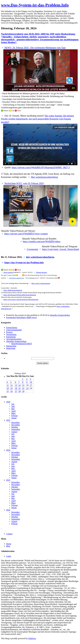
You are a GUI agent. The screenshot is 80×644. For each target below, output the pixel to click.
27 (16, 391)
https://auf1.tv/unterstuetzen (41, 283)
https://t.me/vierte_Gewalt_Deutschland (61, 249)
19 (12, 388)
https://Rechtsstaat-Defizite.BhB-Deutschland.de (20, 295)
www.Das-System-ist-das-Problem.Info (35, 5)
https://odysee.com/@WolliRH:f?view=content (26, 234)
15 (23, 385)
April (13, 411)
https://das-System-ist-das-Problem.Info (24, 263)
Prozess (9, 332)
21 (20, 388)
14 (20, 385)
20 (16, 388)
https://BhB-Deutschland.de (13, 290)
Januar (14, 418)
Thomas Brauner (41, 272)
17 (31, 385)
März (13, 413)
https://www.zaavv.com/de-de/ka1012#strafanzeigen (21, 299)
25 (8, 391)
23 (27, 388)
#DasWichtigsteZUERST (22, 344)
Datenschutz (11, 346)
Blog (8, 546)
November (16, 425)
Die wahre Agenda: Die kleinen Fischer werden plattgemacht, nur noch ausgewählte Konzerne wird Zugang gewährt (37, 119)
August (14, 432)
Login (9, 556)
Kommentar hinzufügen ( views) (22, 317)
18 (8, 388)
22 (23, 388)
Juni (13, 406)
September (16, 429)
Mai (13, 409)
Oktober (15, 427)
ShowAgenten (8, 272)
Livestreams (33, 249)
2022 (8, 510)
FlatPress (32, 638)
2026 (8, 402)
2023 (8, 480)
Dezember (16, 422)
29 (23, 391)
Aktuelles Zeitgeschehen (60, 315)
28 (20, 391)
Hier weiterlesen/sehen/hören (44, 177)
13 (16, 385)
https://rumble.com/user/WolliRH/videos (42, 241)
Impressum (11, 348)
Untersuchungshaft (14, 330)
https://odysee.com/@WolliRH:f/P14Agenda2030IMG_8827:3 (41, 168)
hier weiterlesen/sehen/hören (40, 257)
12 (12, 385)
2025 (8, 420)
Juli (13, 404)
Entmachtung (12, 328)
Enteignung (11, 337)
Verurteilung (11, 334)
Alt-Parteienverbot (14, 339)
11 (8, 385)
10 (31, 382)
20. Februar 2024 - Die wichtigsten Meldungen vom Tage (39, 48)
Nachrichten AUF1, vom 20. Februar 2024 (24, 183)
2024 (8, 450)
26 (12, 391)
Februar (14, 416)
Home (9, 544)
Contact (9, 534)
